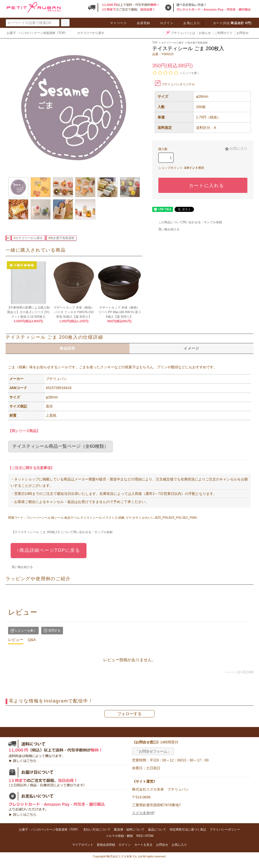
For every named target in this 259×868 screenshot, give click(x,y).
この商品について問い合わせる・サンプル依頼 (187, 222)
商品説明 (68, 348)
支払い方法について (97, 830)
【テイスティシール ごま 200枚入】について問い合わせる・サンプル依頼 (59, 532)
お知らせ (205, 33)
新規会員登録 (106, 845)
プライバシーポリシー (225, 830)
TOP (155, 43)
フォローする (129, 714)
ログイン (164, 23)
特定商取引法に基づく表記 (188, 830)
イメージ (191, 348)
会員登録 (141, 23)
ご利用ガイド (224, 33)
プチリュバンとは (180, 33)
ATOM (149, 836)
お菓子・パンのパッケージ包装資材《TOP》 (37, 33)
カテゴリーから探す (88, 33)
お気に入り (189, 23)
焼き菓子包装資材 (62, 238)
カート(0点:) (229, 23)
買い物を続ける (166, 229)
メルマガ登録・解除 (119, 836)
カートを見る (143, 845)
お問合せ (243, 33)
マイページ (115, 23)
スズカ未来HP (143, 813)
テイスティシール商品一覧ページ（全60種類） (60, 446)
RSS (139, 836)
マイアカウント (83, 845)
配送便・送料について (129, 830)
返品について (157, 830)
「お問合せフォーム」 (153, 751)
